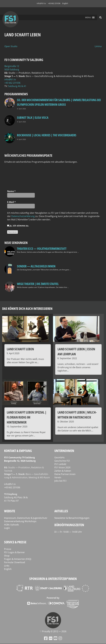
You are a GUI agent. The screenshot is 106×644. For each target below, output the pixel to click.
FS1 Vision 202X (62, 467)
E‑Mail (11, 202)
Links (7, 566)
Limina (98, 46)
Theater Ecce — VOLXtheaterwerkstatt (42, 249)
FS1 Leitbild (60, 464)
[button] (88, 17)
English (65, 3)
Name (11, 191)
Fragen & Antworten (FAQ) (18, 559)
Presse (8, 549)
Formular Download (15, 562)
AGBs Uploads (12, 525)
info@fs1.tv (41, 3)
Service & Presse (15, 542)
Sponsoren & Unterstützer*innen (53, 579)
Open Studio (11, 46)
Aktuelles (61, 511)
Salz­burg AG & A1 (17, 86)
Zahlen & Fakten (63, 471)
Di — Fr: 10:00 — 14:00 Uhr (68, 532)
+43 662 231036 (54, 3)
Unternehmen (64, 451)
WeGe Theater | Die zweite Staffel (38, 284)
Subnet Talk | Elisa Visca (33, 117)
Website (10, 511)
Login (7, 528)
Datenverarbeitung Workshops (20, 521)
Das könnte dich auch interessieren (27, 308)
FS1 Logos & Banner (14, 552)
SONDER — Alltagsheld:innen (36, 266)
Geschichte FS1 (62, 461)
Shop (7, 556)
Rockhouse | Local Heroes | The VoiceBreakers (47, 135)
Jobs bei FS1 (61, 481)
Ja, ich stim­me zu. (18, 226)
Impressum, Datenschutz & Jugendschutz (26, 518)
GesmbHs (59, 457)
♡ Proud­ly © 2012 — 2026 (53, 631)
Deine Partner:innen (65, 474)
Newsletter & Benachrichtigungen (72, 518)
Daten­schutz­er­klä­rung (23, 216)
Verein (58, 477)
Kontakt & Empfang (18, 451)
